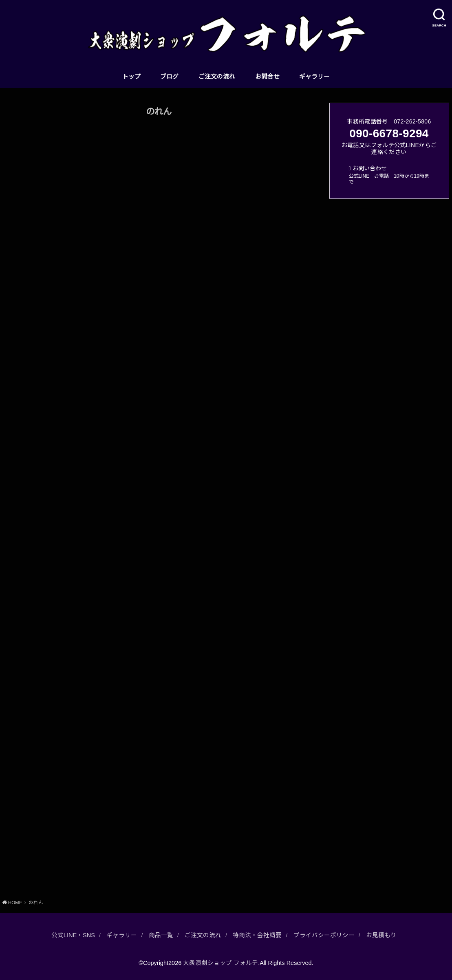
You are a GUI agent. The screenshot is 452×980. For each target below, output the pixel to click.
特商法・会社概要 (257, 935)
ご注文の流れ (217, 77)
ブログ (169, 77)
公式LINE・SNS (73, 935)
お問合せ (267, 77)
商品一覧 (161, 935)
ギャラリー (314, 77)
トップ (131, 77)
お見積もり (381, 935)
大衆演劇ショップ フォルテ (220, 963)
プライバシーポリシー (324, 935)
